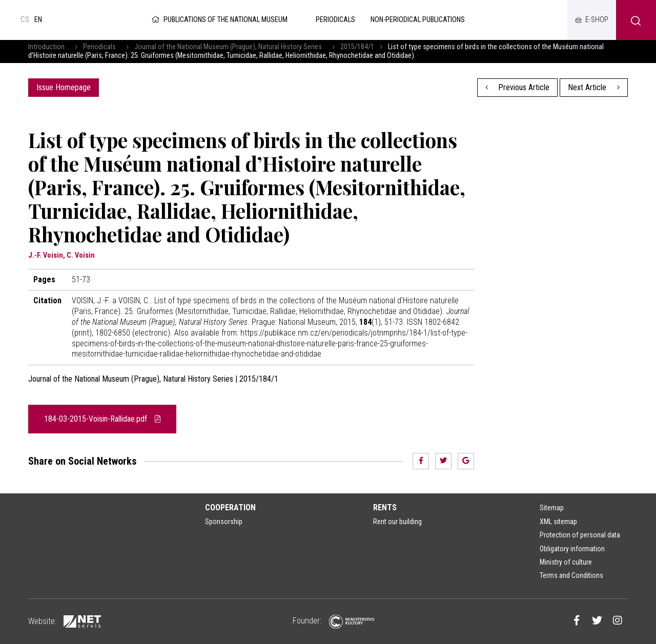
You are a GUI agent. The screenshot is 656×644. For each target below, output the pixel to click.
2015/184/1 (357, 47)
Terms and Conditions (571, 575)
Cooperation (230, 507)
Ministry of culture (566, 562)
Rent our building (397, 522)
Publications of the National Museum (219, 20)
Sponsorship (224, 522)
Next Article (594, 87)
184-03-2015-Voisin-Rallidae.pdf (102, 419)
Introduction (46, 47)
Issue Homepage (64, 87)
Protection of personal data (580, 535)
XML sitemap (558, 522)
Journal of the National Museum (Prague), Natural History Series (228, 47)
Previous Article (518, 87)
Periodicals (99, 47)
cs (25, 20)
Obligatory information (572, 549)
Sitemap (552, 508)
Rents (385, 507)
